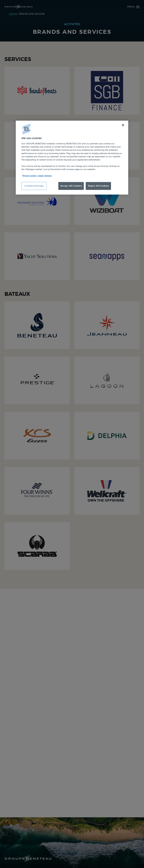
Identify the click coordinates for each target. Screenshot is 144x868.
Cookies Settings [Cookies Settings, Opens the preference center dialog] (34, 186)
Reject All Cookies (98, 186)
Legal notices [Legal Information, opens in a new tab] (45, 176)
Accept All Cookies (71, 186)
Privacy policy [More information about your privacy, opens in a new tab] (30, 176)
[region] (72, 158)
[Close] (123, 125)
